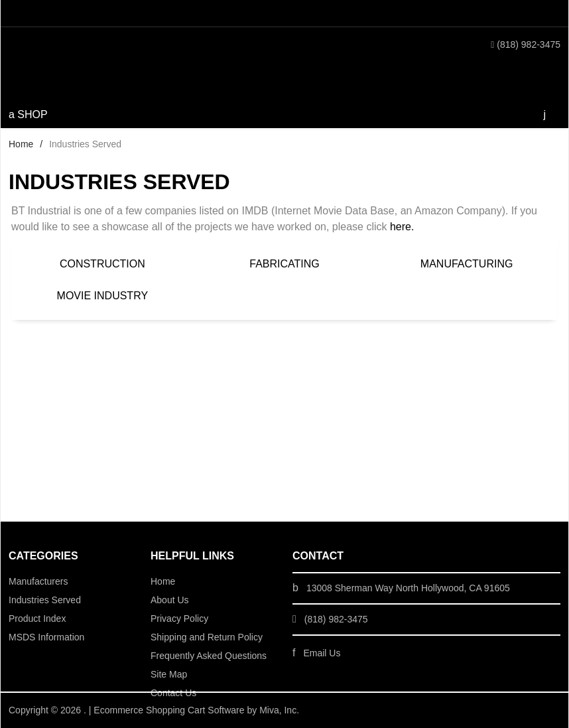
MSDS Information (46, 637)
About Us (170, 600)
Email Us (322, 653)
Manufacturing (467, 264)
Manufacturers (38, 581)
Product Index (37, 619)
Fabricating (284, 264)
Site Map (169, 674)
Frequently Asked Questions (209, 656)
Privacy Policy (179, 619)
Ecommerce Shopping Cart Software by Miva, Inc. (196, 710)
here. (402, 227)
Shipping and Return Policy (207, 637)
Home (21, 144)
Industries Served (45, 600)
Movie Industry (103, 296)
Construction (102, 264)
